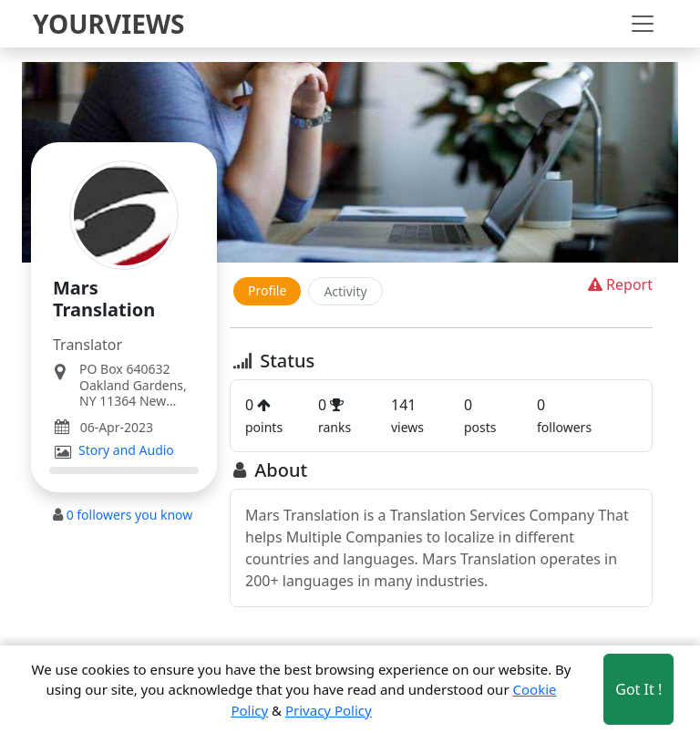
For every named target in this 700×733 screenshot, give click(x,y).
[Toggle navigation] (643, 24)
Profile (267, 290)
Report (618, 284)
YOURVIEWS (109, 24)
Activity (345, 291)
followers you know (130, 515)
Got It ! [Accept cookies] (638, 689)
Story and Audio (126, 450)
